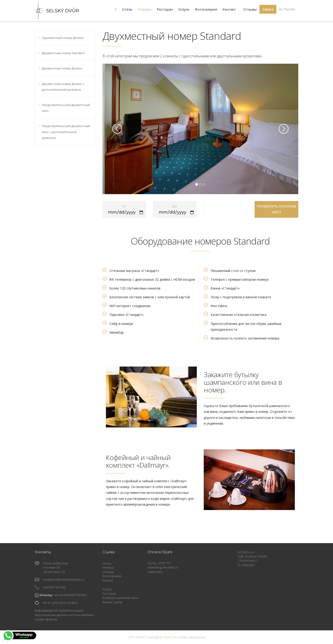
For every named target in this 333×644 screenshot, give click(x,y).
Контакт (108, 580)
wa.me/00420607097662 (71, 595)
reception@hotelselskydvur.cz (64, 579)
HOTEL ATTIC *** (159, 563)
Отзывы (108, 572)
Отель (107, 563)
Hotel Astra (155, 572)
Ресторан (109, 594)
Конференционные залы (120, 598)
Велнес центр (112, 602)
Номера (108, 567)
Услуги (107, 589)
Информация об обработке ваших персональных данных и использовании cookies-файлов (64, 615)
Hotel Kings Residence (163, 567)
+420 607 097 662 (54, 587)
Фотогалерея (112, 576)
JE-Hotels (166, 637)
